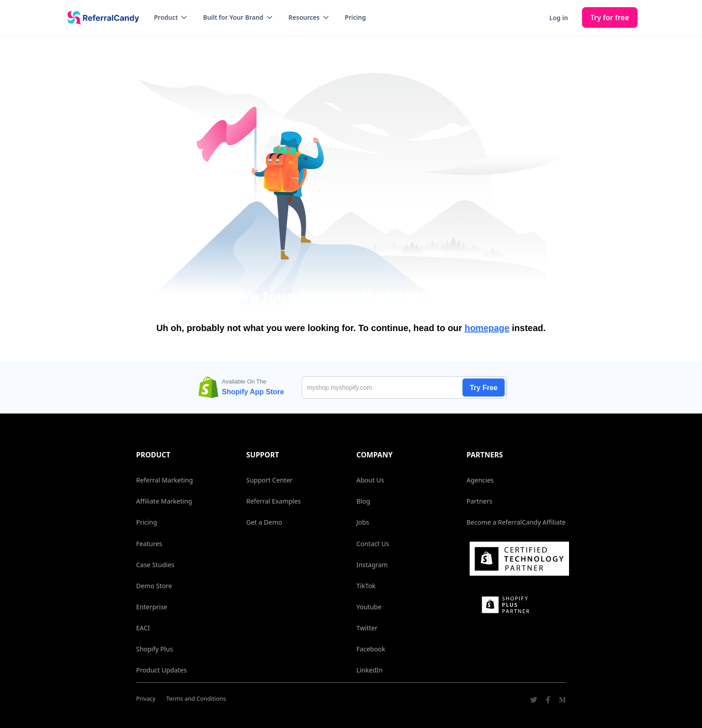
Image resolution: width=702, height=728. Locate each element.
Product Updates (161, 670)
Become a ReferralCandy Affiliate (516, 522)
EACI (143, 628)
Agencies (480, 480)
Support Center (269, 480)
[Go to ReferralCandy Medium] (562, 701)
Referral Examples (274, 501)
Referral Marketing (165, 480)
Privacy (146, 698)
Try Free (484, 388)
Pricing (355, 17)
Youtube (369, 607)
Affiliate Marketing (164, 501)
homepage (487, 328)
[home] (100, 18)
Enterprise (152, 607)
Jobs (363, 522)
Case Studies (155, 565)
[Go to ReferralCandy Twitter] (534, 701)
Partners (479, 501)
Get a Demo (264, 522)
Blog (363, 501)
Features (149, 544)
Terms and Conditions (196, 698)
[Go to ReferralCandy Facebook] (548, 701)
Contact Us (373, 544)
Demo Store (154, 586)
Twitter (367, 628)
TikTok (366, 586)
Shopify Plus (154, 649)
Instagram (372, 565)
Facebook (371, 649)
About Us (370, 480)
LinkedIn (370, 670)
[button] (171, 17)
